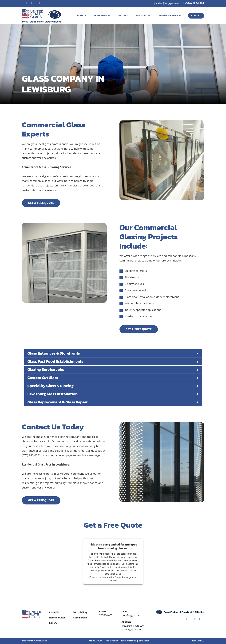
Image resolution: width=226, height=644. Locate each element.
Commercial (80, 618)
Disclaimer (144, 641)
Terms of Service (128, 641)
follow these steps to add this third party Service (112, 561)
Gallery (123, 16)
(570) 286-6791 (195, 3)
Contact (196, 16)
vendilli (200, 641)
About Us (81, 16)
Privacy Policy (96, 641)
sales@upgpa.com (168, 3)
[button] (113, 353)
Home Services (102, 16)
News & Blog (143, 16)
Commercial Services (170, 16)
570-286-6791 (106, 615)
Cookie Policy (112, 641)
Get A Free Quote (41, 203)
